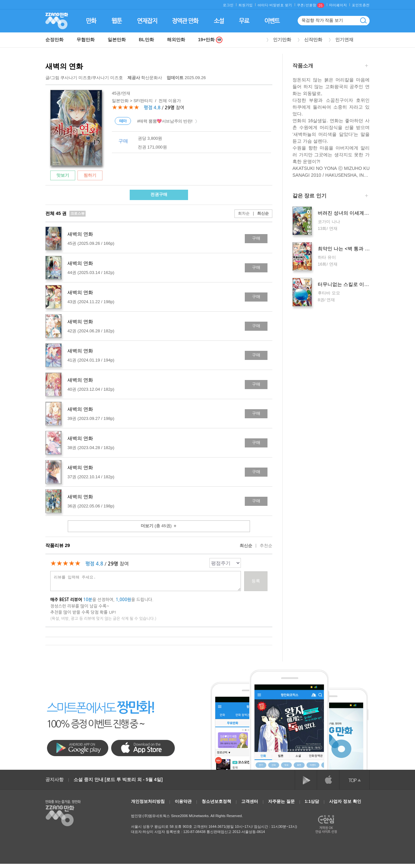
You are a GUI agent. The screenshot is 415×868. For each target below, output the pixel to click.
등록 (256, 581)
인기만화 (282, 40)
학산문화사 (145, 78)
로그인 (228, 5)
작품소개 (330, 66)
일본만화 (117, 40)
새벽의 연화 (64, 66)
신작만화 (313, 40)
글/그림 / (84, 78)
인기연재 (344, 40)
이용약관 (183, 801)
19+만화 (210, 40)
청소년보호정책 (216, 801)
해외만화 (176, 40)
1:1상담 (312, 801)
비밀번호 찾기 (281, 5)
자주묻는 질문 (281, 801)
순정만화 (54, 40)
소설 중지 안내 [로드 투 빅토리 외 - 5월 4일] (118, 779)
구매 (256, 238)
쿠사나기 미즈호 (76, 78)
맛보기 (63, 175)
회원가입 (245, 5)
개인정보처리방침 (148, 801)
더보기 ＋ (159, 526)
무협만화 (86, 40)
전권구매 (159, 194)
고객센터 (250, 801)
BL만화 (146, 40)
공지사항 (54, 779)
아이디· (263, 5)
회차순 (244, 213)
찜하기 (90, 175)
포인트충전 (361, 5)
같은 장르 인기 (330, 196)
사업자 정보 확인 (345, 801)
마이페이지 (338, 5)
